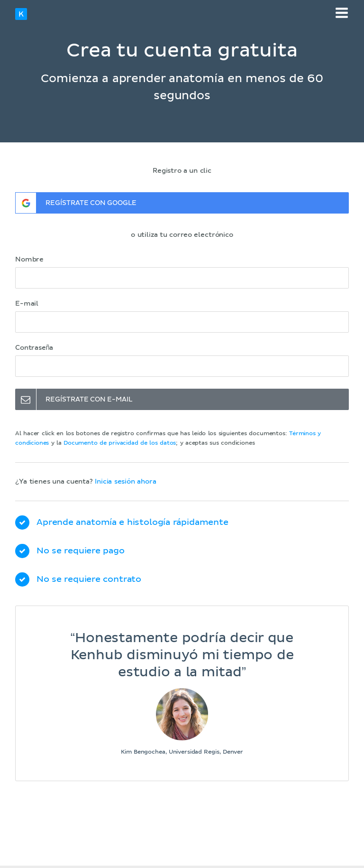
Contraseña (34, 348)
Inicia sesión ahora (125, 482)
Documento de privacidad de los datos (120, 443)
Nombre (29, 260)
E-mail (27, 304)
